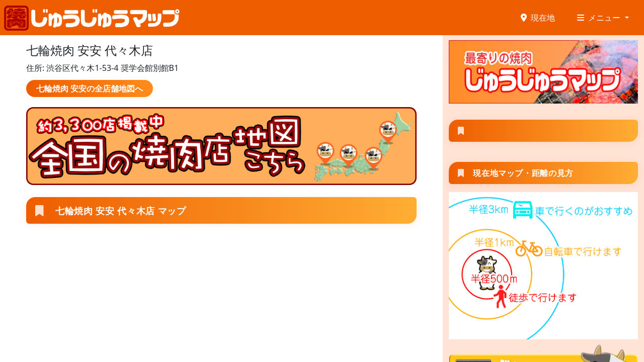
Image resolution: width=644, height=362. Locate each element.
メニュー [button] (600, 18)
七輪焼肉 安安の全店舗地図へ (90, 88)
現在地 (538, 18)
